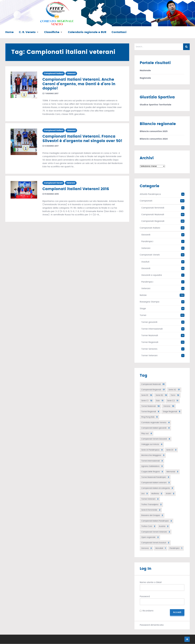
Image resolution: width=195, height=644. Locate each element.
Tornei (143, 315)
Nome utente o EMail (151, 582)
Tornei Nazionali (150, 335)
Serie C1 (147, 401)
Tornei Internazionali (152, 329)
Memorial (172, 472)
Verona (169, 406)
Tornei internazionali (152, 461)
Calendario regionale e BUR (87, 32)
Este (160, 401)
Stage (143, 309)
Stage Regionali (172, 412)
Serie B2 (161, 395)
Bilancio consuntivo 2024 (154, 139)
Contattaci (119, 32)
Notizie (143, 295)
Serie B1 (147, 395)
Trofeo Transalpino (151, 505)
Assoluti (145, 262)
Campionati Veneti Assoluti (155, 543)
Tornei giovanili (149, 322)
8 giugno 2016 (51, 194)
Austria (164, 526)
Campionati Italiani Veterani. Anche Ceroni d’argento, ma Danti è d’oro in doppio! (79, 84)
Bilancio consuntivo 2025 (154, 131)
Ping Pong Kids (149, 417)
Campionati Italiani (54, 74)
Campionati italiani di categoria (157, 488)
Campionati (146, 201)
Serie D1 (171, 450)
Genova (146, 548)
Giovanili (146, 235)
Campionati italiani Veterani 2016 (76, 189)
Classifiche (52, 32)
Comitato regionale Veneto (155, 423)
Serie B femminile (151, 510)
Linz (144, 494)
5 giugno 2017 (51, 146)
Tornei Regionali (150, 342)
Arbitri (170, 494)
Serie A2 (174, 390)
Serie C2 (173, 401)
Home (9, 32)
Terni (175, 395)
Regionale (145, 78)
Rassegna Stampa (150, 302)
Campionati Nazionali (153, 215)
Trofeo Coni (148, 526)
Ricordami (148, 611)
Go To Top (187, 639)
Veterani (71, 74)
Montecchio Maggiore (153, 455)
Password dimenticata (152, 625)
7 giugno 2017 (50, 94)
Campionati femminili (153, 208)
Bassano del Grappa (152, 515)
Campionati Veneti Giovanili (156, 439)
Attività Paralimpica (150, 194)
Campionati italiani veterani (155, 483)
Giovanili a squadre (152, 275)
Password (145, 596)
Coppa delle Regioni (152, 472)
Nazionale (145, 70)
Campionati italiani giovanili (155, 428)
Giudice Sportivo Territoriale (155, 105)
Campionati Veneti (53, 183)
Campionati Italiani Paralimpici (157, 521)
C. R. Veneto (27, 32)
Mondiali (161, 548)
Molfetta (157, 494)
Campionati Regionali (153, 221)
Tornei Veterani (149, 356)
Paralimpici (147, 241)
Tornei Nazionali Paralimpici (155, 477)
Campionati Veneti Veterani (156, 532)
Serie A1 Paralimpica (152, 450)
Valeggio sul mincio (152, 444)
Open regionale (150, 537)
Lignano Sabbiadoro (152, 466)
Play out (147, 434)
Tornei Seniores (149, 349)
